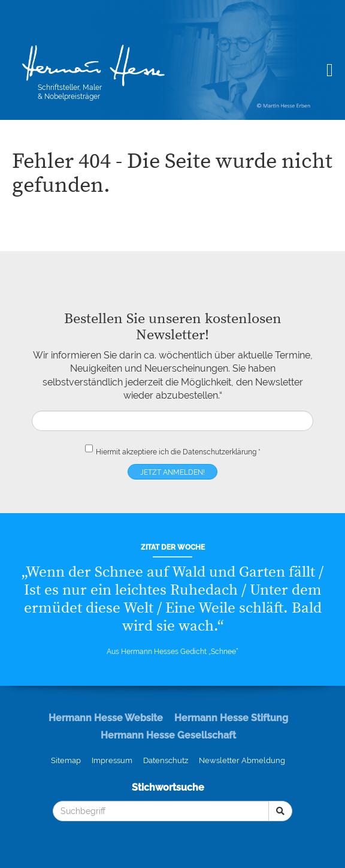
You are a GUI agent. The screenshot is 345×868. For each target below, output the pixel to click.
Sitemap (66, 760)
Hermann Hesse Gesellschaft (168, 735)
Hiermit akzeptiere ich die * (173, 449)
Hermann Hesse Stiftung (231, 718)
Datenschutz (166, 760)
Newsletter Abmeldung (242, 760)
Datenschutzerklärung (220, 452)
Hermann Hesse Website (106, 718)
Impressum (112, 760)
